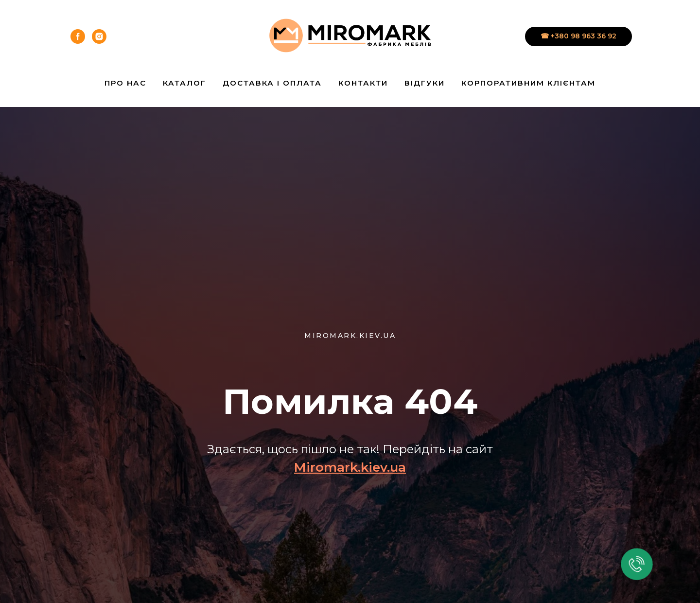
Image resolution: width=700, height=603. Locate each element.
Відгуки (425, 83)
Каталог (184, 83)
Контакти (363, 83)
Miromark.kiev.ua (350, 467)
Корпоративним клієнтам (528, 83)
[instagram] (99, 36)
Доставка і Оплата (272, 83)
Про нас (125, 83)
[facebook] (78, 36)
